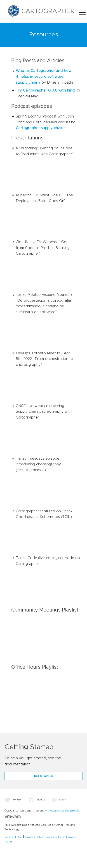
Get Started (44, 776)
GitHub (37, 800)
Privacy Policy (34, 837)
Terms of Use (13, 837)
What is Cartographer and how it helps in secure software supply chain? (44, 76)
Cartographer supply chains (41, 128)
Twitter (13, 800)
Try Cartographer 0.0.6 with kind (45, 90)
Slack (59, 800)
